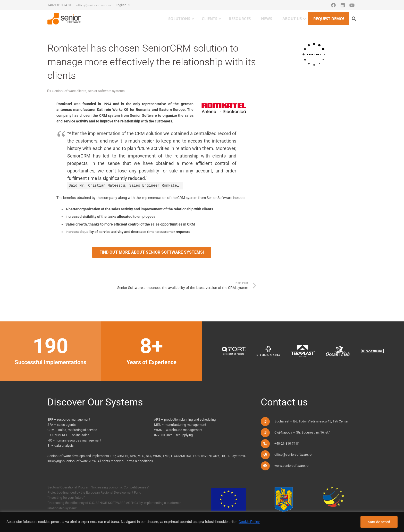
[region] (202, 522)
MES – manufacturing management (180, 425)
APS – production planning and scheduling (185, 419)
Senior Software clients (69, 91)
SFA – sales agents (62, 425)
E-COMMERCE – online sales (68, 435)
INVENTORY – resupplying (173, 435)
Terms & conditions (139, 461)
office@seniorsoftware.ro (293, 455)
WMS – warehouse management (178, 430)
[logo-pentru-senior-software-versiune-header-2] (64, 19)
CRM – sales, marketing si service (72, 430)
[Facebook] (333, 5)
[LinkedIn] (343, 5)
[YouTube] (352, 5)
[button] (123, 5)
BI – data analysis (61, 446)
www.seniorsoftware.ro (291, 466)
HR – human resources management (74, 440)
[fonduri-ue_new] (282, 501)
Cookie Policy (249, 522)
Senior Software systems (106, 91)
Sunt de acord (379, 522)
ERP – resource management (69, 419)
